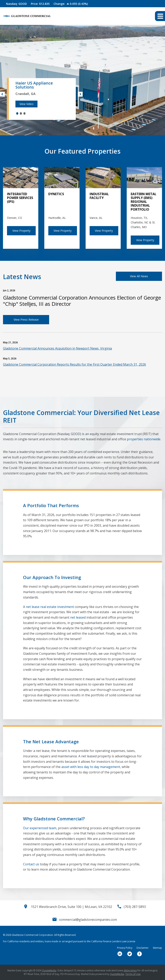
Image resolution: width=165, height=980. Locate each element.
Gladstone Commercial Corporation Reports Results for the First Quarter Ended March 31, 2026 (74, 364)
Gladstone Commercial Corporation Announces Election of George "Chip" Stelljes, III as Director (82, 301)
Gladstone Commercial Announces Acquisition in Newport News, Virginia (57, 348)
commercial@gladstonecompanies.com (88, 920)
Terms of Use (133, 974)
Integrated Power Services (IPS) (20, 198)
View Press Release (26, 320)
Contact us (31, 864)
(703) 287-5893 (135, 907)
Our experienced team (40, 828)
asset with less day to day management (91, 767)
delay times (130, 970)
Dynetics (56, 194)
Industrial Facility (99, 196)
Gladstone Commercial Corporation (32, 935)
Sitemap (157, 948)
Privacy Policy (125, 948)
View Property (21, 231)
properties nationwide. (144, 439)
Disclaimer (143, 948)
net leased (78, 617)
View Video (26, 104)
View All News (139, 276)
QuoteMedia (49, 970)
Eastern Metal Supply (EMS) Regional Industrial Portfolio (144, 202)
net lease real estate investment (50, 607)
